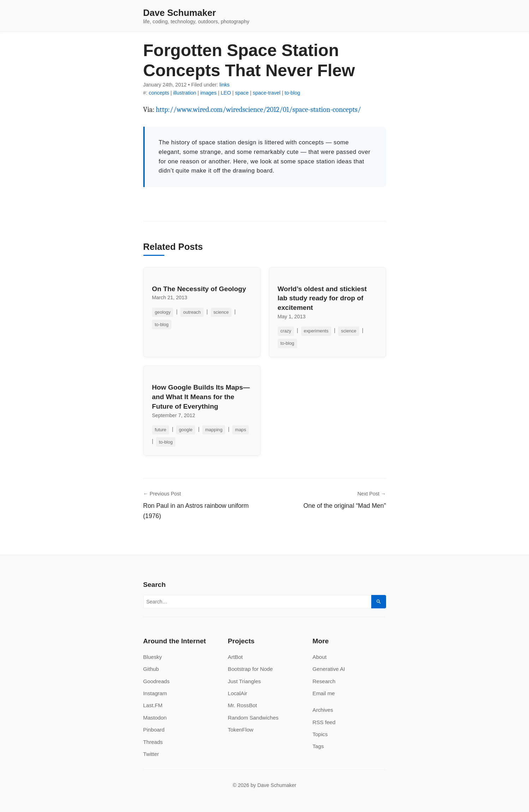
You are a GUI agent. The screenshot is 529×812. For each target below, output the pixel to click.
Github (151, 669)
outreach (192, 312)
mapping (214, 430)
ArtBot (235, 657)
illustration (185, 93)
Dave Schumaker (180, 13)
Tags (318, 746)
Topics (320, 734)
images (208, 93)
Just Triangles (245, 681)
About (320, 657)
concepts (159, 93)
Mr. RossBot (243, 705)
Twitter (151, 754)
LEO (226, 93)
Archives (323, 710)
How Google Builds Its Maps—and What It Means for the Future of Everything (201, 397)
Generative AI (329, 669)
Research (324, 681)
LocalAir (238, 693)
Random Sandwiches (253, 718)
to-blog (292, 93)
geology (163, 312)
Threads (153, 742)
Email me (324, 693)
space (242, 93)
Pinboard (154, 730)
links (225, 85)
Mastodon (155, 718)
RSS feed (324, 722)
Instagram (155, 693)
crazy (286, 331)
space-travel (266, 93)
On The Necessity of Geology (199, 289)
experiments (316, 331)
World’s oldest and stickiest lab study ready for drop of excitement (322, 298)
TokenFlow (241, 730)
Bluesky (153, 657)
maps (241, 430)
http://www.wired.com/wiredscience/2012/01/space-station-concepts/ (259, 110)
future (161, 430)
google (186, 430)
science (221, 312)
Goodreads (157, 681)
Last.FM (153, 705)
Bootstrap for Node (250, 669)
